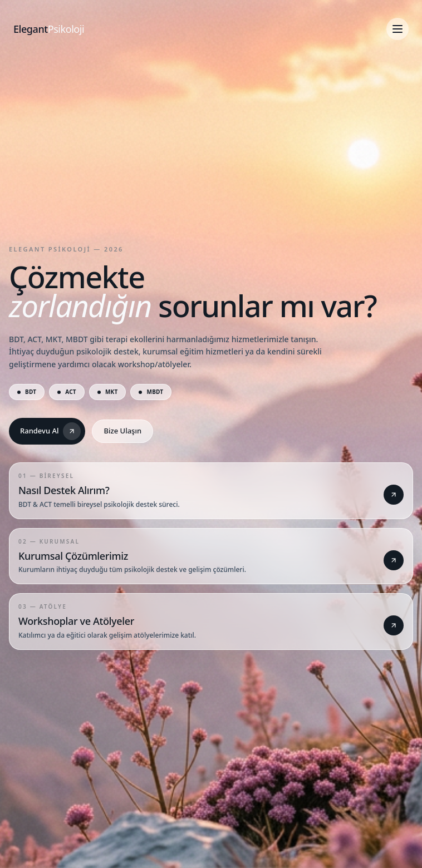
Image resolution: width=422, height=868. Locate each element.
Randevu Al (50, 431)
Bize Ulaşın (122, 431)
